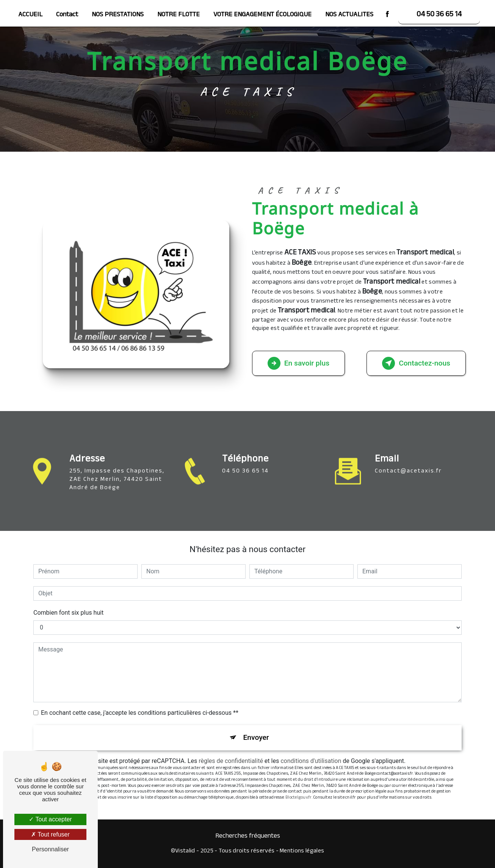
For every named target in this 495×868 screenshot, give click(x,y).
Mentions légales (302, 852)
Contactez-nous (416, 363)
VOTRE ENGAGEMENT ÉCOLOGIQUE (262, 15)
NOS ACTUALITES (349, 15)
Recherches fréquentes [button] (248, 837)
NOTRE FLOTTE (179, 15)
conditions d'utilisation (311, 761)
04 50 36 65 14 (439, 15)
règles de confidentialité (231, 761)
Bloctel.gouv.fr (298, 798)
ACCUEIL (30, 15)
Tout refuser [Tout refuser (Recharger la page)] (50, 834)
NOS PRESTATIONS (118, 15)
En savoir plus (298, 363)
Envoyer (256, 737)
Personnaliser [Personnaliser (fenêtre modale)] (50, 849)
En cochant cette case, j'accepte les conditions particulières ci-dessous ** (140, 713)
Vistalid (185, 852)
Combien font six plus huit (68, 613)
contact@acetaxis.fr (408, 462)
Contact (67, 15)
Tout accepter (50, 819)
